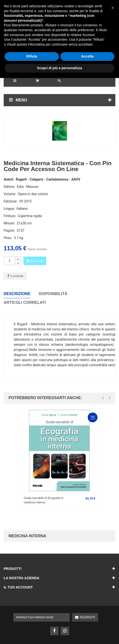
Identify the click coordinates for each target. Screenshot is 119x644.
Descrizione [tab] (17, 294)
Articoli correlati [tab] (25, 303)
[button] (113, 574)
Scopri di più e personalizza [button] (59, 634)
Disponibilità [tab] (53, 294)
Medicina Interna (27, 536)
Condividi (17, 276)
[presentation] (103, 398)
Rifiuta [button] (32, 623)
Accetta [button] (87, 623)
